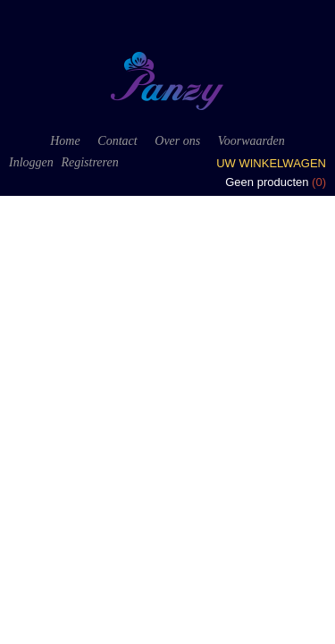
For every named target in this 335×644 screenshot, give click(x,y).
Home (65, 141)
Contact (117, 141)
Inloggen (31, 162)
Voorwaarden (251, 141)
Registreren (89, 162)
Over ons (177, 141)
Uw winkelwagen (271, 163)
